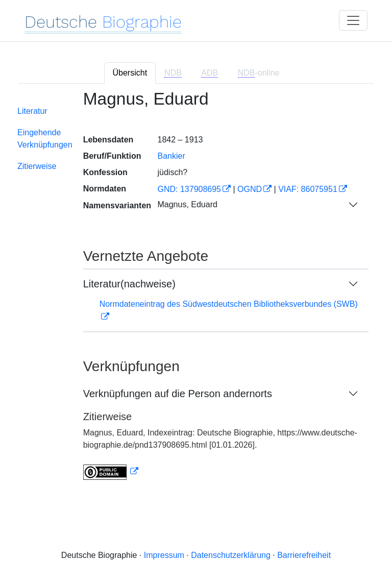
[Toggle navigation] (353, 20)
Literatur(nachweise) (129, 284)
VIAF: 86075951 (308, 189)
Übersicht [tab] (130, 73)
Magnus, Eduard (187, 204)
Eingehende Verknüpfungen (45, 139)
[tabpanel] (196, 291)
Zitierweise (37, 166)
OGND (250, 189)
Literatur (32, 111)
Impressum (164, 555)
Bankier (171, 156)
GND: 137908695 (189, 189)
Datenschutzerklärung (231, 555)
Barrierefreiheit (304, 555)
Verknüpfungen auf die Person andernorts (178, 394)
